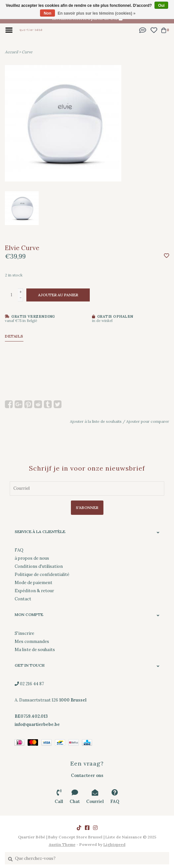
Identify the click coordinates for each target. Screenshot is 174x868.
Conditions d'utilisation (39, 566)
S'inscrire (24, 633)
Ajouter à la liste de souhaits (96, 421)
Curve (27, 52)
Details (14, 336)
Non (47, 13)
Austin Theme (62, 844)
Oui (161, 6)
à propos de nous (32, 558)
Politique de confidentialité (42, 574)
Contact (23, 599)
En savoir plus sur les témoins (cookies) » (96, 13)
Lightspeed (114, 844)
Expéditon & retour (34, 591)
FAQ (19, 550)
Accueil (11, 52)
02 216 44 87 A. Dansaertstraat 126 (51, 700)
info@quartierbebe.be (37, 724)
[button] (143, 30)
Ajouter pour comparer (148, 421)
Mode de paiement (33, 583)
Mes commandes (32, 641)
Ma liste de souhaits (35, 650)
